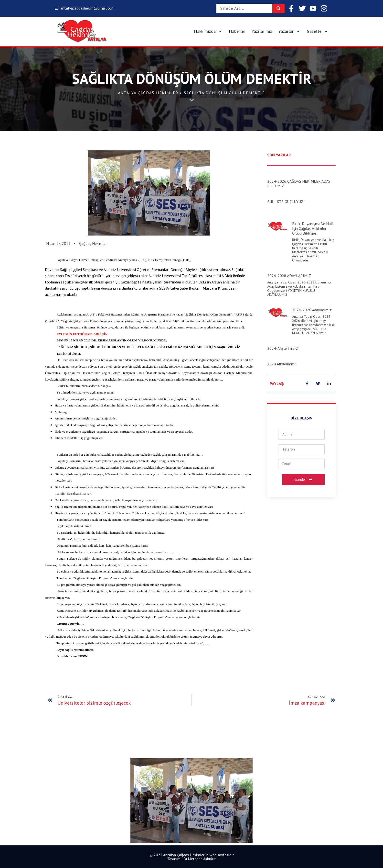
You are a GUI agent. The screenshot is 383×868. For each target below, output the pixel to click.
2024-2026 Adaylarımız (312, 310)
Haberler (237, 31)
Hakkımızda (208, 31)
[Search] (278, 8)
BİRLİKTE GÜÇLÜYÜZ (285, 202)
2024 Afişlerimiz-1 (282, 364)
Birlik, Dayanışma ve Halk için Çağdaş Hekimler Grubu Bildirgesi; (313, 228)
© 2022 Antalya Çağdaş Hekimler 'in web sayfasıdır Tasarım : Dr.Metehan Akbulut (192, 857)
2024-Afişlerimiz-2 (283, 348)
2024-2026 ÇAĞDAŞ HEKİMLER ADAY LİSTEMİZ (299, 184)
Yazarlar (289, 31)
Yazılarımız (262, 31)
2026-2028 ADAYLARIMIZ (289, 276)
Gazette (318, 31)
